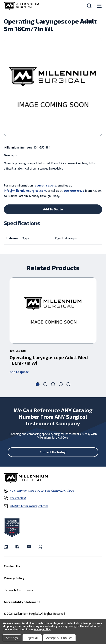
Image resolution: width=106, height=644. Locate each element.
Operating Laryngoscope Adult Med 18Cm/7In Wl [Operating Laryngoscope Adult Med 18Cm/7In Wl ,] (49, 360)
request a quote (45, 186)
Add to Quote (19, 372)
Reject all (32, 638)
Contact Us (12, 566)
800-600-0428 (74, 191)
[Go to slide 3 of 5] (53, 384)
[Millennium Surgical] (21, 6)
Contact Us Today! (53, 452)
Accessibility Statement (22, 602)
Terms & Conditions (19, 590)
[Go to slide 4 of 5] (61, 384)
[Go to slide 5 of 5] (68, 384)
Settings (12, 638)
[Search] (89, 6)
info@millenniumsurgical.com (25, 191)
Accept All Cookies (59, 638)
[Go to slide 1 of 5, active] (38, 384)
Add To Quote (53, 209)
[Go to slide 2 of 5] (45, 384)
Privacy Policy (42, 629)
